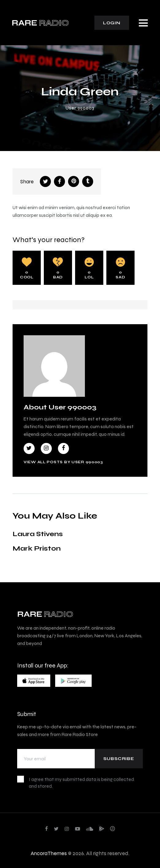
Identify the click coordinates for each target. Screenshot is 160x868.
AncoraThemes (49, 853)
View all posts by (63, 462)
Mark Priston (37, 548)
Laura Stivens (38, 534)
